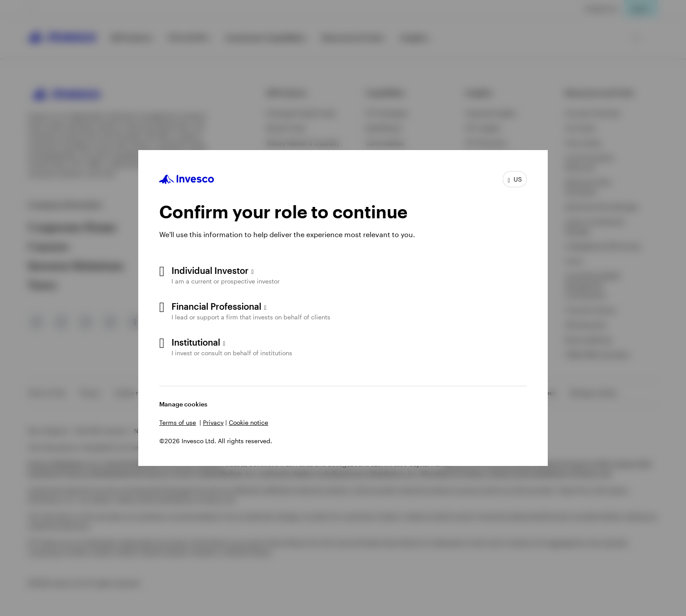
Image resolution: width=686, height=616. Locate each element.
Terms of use (178, 422)
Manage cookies (183, 404)
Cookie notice (248, 422)
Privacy (213, 422)
